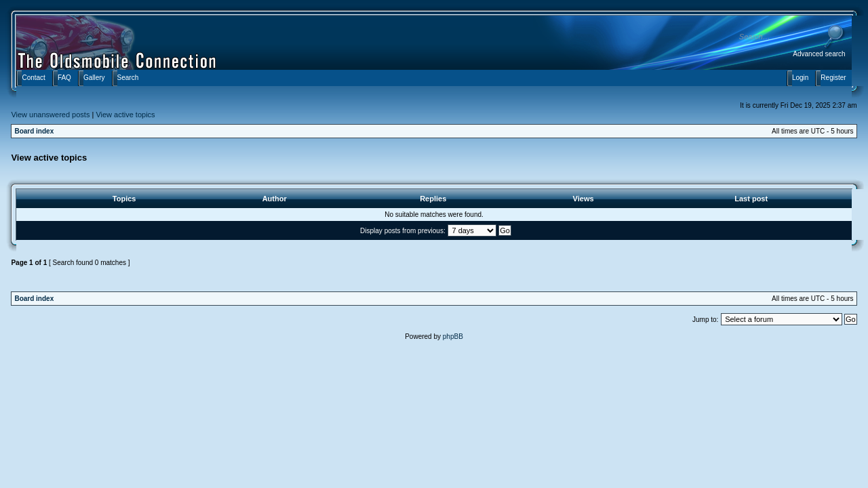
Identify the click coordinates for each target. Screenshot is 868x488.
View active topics (125, 115)
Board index (34, 131)
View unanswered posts (50, 115)
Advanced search (819, 54)
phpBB (453, 337)
